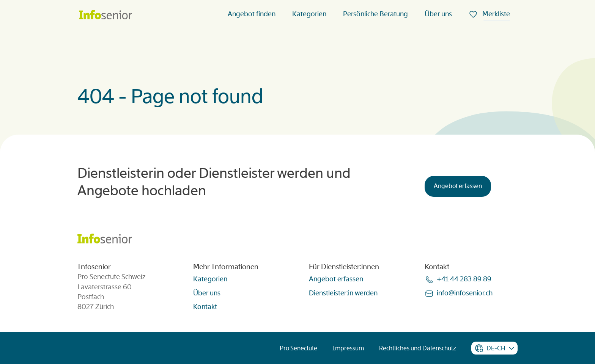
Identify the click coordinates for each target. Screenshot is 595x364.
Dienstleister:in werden (343, 293)
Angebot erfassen (458, 186)
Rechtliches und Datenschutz (418, 348)
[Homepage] (105, 15)
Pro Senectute (298, 348)
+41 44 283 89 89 (464, 279)
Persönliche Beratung (375, 14)
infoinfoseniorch (465, 293)
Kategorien (309, 14)
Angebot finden (252, 14)
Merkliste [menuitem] (495, 14)
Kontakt (205, 307)
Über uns (438, 14)
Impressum (348, 348)
